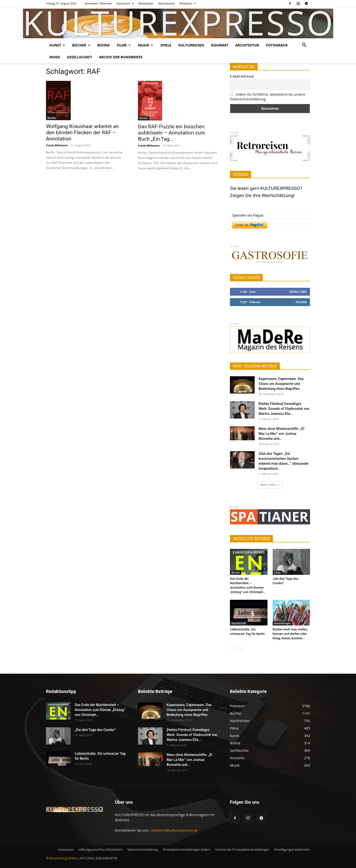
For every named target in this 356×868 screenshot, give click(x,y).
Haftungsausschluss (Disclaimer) (100, 850)
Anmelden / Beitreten (99, 3)
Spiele (166, 45)
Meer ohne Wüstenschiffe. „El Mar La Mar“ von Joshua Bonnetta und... (281, 434)
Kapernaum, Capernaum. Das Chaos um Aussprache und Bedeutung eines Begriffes (281, 384)
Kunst (57, 45)
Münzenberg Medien (64, 858)
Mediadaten (146, 3)
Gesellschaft (80, 57)
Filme (124, 45)
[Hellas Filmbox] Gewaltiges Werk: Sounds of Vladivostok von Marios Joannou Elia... (284, 409)
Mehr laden (270, 485)
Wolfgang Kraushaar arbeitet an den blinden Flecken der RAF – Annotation (82, 133)
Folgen (301, 302)
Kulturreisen (191, 45)
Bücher (81, 45)
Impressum (125, 3)
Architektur (247, 45)
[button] (304, 46)
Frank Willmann (57, 145)
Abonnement (167, 3)
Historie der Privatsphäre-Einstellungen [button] (242, 850)
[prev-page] (233, 649)
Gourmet (220, 45)
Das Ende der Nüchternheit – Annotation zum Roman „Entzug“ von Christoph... (100, 710)
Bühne (104, 45)
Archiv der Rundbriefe (121, 57)
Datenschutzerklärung (143, 850)
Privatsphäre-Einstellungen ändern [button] (187, 850)
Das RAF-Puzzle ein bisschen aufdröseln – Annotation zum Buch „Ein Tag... (172, 133)
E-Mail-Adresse (242, 76)
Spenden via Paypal (248, 215)
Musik (145, 45)
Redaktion (188, 3)
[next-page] (241, 649)
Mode (55, 57)
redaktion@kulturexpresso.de (174, 830)
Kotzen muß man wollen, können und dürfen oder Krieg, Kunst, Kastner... (290, 634)
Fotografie (277, 45)
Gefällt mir (298, 292)
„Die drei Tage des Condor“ (95, 730)
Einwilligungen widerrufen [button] (292, 850)
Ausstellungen (283, 623)
